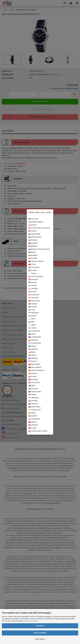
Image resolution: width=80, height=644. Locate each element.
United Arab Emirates (38, 431)
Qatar (32, 386)
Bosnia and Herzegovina (39, 249)
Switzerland (34, 419)
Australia (33, 243)
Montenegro (34, 364)
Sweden (33, 416)
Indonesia (34, 313)
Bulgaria (33, 255)
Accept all (40, 626)
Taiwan (32, 422)
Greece (33, 292)
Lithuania (33, 340)
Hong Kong (34, 301)
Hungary (33, 304)
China (32, 264)
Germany (33, 219)
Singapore (34, 398)
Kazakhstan (34, 331)
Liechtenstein (35, 337)
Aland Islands (35, 237)
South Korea (35, 410)
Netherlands (34, 234)
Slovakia (33, 401)
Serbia (32, 395)
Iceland (33, 307)
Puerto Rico (34, 383)
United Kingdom (36, 222)
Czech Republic (36, 277)
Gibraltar (33, 289)
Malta (32, 352)
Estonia (33, 283)
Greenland (34, 295)
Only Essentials (40, 633)
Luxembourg (35, 343)
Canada (33, 258)
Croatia (33, 270)
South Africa (34, 407)
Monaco (33, 361)
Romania (33, 389)
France (32, 225)
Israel (32, 319)
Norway (33, 373)
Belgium (33, 246)
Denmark (33, 280)
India (32, 310)
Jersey (32, 328)
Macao (32, 346)
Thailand (33, 425)
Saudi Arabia (35, 392)
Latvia (32, 334)
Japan (32, 325)
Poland (32, 376)
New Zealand (35, 367)
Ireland (32, 316)
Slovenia (33, 404)
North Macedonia (36, 370)
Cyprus (32, 273)
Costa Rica (34, 267)
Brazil (32, 252)
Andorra (33, 240)
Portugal (33, 380)
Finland (33, 286)
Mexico (32, 355)
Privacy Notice (33, 621)
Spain (32, 413)
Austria (32, 231)
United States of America (39, 228)
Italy (31, 322)
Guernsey (34, 298)
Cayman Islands (36, 261)
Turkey (32, 428)
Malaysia (33, 349)
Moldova (33, 358)
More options (40, 639)
